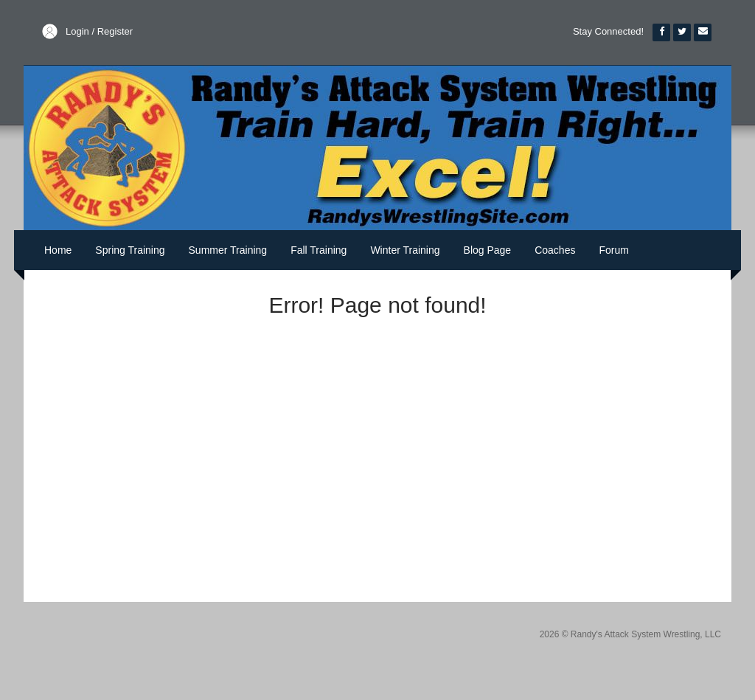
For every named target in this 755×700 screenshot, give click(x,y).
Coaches (555, 250)
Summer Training (228, 250)
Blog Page (488, 250)
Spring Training (130, 250)
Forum (613, 250)
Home (58, 250)
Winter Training (405, 250)
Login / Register (99, 31)
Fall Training (319, 250)
